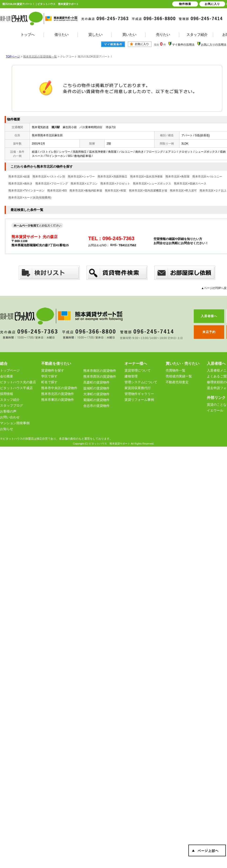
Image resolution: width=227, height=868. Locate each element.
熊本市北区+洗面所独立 (112, 177)
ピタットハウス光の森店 (18, 382)
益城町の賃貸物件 (96, 388)
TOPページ (13, 57)
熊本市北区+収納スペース (190, 184)
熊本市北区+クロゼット (115, 184)
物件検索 (185, 4)
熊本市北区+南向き (20, 184)
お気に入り (212, 4)
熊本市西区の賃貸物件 (100, 376)
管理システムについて (141, 382)
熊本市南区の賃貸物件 (100, 371)
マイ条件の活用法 (183, 45)
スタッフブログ (11, 405)
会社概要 (7, 376)
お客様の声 (8, 411)
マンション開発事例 (15, 423)
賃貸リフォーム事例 (139, 400)
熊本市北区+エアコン (84, 184)
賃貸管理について (138, 370)
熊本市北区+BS (57, 191)
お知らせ (7, 429)
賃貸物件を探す (53, 370)
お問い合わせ (10, 417)
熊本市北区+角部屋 (178, 177)
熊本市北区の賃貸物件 (58, 394)
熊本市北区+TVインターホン (26, 191)
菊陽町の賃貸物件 (96, 400)
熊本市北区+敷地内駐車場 (86, 191)
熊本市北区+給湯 (19, 177)
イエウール (215, 410)
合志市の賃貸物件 (96, 406)
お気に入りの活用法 (214, 45)
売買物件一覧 (176, 370)
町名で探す (49, 382)
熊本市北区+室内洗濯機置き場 (148, 191)
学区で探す (49, 376)
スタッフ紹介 (10, 400)
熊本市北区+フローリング (52, 184)
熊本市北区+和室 (115, 191)
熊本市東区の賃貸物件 (58, 400)
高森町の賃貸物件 (96, 382)
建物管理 (131, 376)
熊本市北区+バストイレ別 (49, 177)
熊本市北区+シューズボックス (152, 184)
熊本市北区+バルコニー (207, 177)
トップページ (10, 370)
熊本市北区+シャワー (81, 177)
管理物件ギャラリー (139, 394)
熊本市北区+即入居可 (183, 191)
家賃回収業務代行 (138, 388)
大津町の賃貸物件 (96, 394)
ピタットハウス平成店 (16, 388)
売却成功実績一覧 (179, 376)
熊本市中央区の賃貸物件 (59, 388)
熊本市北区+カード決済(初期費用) (30, 198)
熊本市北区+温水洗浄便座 (146, 177)
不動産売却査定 (177, 382)
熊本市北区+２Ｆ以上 (213, 191)
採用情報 (7, 394)
